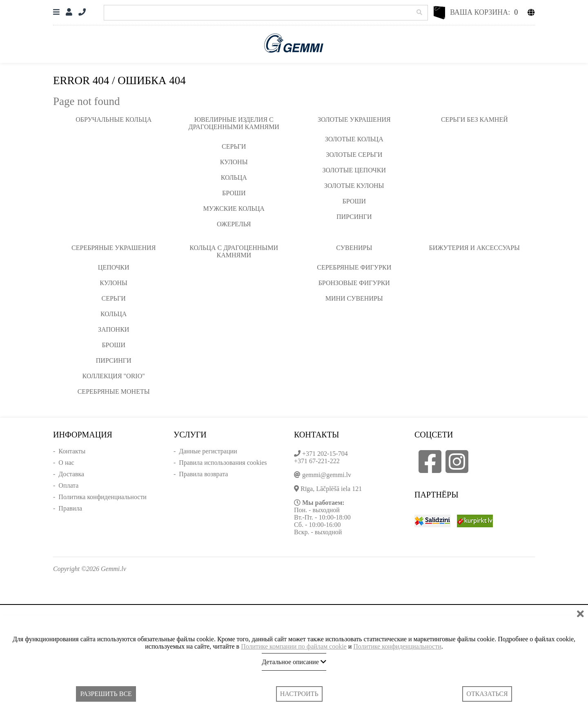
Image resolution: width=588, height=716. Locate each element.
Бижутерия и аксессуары (475, 248)
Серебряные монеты (114, 391)
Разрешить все (106, 694)
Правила (70, 508)
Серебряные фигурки (354, 267)
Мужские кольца (234, 209)
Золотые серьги (354, 155)
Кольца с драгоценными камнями (234, 251)
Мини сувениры (354, 298)
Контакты (72, 451)
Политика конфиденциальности (102, 497)
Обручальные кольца (114, 119)
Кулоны (234, 162)
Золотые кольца (354, 139)
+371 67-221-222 (317, 461)
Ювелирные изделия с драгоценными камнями (234, 123)
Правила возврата (203, 474)
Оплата (68, 485)
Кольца (234, 177)
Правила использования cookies (223, 463)
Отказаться (487, 694)
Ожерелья (234, 224)
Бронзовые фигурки (354, 283)
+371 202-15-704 (325, 454)
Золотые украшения (354, 119)
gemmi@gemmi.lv (327, 475)
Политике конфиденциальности (397, 646)
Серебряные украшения (114, 248)
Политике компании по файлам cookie (294, 646)
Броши (234, 193)
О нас (66, 463)
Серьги (234, 146)
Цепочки (114, 267)
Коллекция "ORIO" (114, 376)
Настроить (299, 694)
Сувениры (354, 248)
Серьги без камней (474, 119)
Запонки (114, 329)
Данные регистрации (208, 451)
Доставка (71, 474)
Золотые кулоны (354, 186)
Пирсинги (354, 217)
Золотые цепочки (354, 170)
